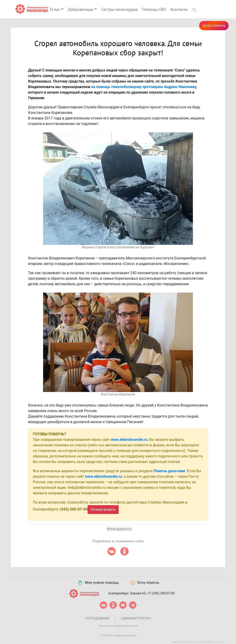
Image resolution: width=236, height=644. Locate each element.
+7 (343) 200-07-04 (161, 593)
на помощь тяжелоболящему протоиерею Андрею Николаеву (144, 87)
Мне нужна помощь (98, 583)
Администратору (136, 618)
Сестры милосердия (119, 10)
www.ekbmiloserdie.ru (129, 440)
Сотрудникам (97, 618)
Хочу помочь (214, 25)
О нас (55, 10)
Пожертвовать (103, 509)
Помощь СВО (154, 10)
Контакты (179, 10)
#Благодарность (119, 529)
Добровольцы (81, 10)
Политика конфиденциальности (118, 626)
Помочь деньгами (169, 471)
